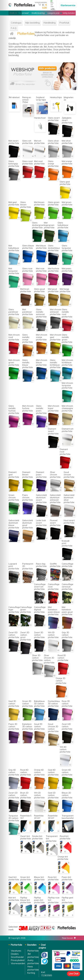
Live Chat (74, 974)
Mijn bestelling (33, 23)
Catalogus (16, 23)
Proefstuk (64, 23)
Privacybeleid (18, 960)
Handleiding (50, 23)
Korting (31, 973)
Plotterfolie (33, 951)
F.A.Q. (14, 28)
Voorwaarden (18, 963)
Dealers (15, 954)
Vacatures (16, 951)
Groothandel (17, 957)
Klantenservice (68, 5)
